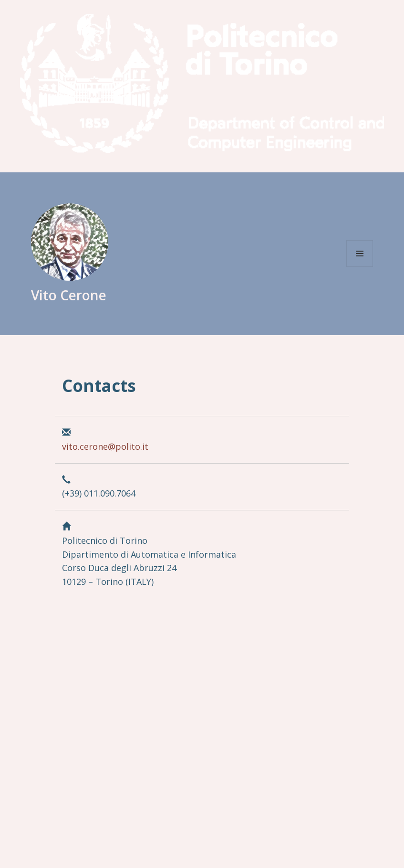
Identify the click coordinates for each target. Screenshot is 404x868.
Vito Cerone (69, 295)
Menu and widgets (360, 254)
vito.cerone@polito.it (105, 446)
